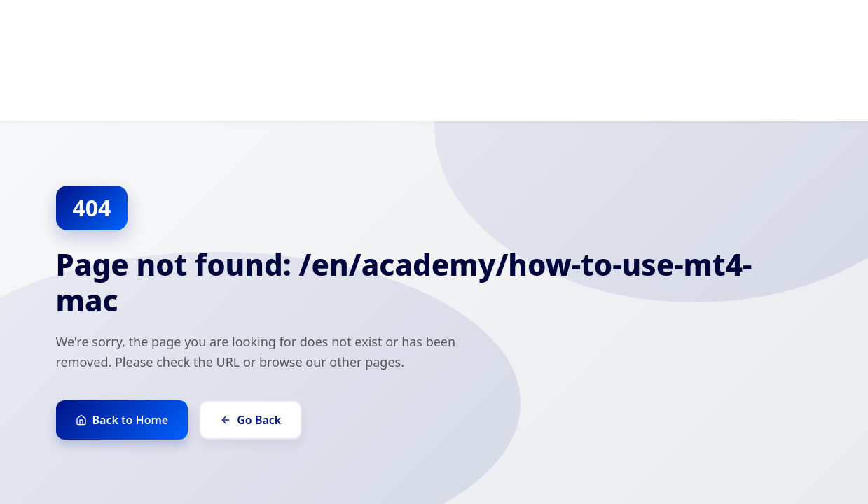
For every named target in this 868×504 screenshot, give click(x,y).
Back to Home (122, 420)
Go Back (250, 420)
